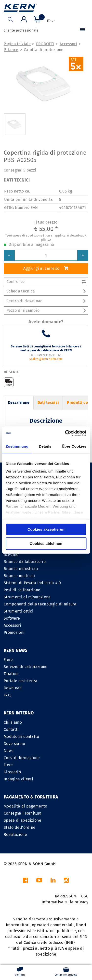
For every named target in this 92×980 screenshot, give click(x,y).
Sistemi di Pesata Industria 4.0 (32, 583)
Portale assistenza (21, 681)
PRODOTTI (45, 44)
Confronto (46, 282)
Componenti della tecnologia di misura (40, 604)
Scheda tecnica (46, 291)
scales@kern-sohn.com (46, 359)
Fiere (8, 660)
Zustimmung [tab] (17, 446)
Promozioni (14, 632)
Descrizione (19, 403)
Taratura (11, 674)
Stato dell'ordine (20, 827)
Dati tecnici (48, 403)
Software (12, 618)
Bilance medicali (20, 576)
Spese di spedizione (22, 820)
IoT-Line (11, 555)
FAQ (7, 695)
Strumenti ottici (19, 611)
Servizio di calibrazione (26, 667)
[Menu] (82, 31)
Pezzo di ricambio (46, 310)
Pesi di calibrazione (22, 590)
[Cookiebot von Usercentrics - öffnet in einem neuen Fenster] (66, 433)
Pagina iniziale (17, 44)
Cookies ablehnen (46, 544)
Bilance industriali (21, 569)
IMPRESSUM (66, 896)
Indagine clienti (18, 779)
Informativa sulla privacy (65, 902)
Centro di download (46, 301)
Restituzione (15, 835)
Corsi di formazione (22, 758)
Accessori (68, 44)
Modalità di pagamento (26, 806)
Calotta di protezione (44, 50)
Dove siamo (14, 744)
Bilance (11, 50)
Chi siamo (13, 722)
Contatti (11, 729)
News (8, 751)
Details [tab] (45, 446)
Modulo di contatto (21, 737)
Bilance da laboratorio (25, 562)
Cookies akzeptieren (46, 529)
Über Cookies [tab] (74, 446)
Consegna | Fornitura (23, 813)
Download (13, 688)
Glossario (12, 772)
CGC (85, 896)
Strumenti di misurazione (27, 597)
